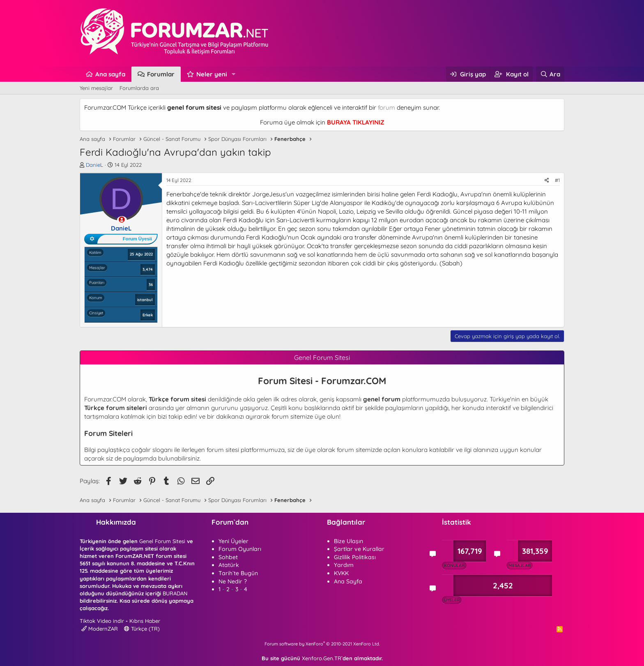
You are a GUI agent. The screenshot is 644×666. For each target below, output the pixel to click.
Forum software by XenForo (322, 644)
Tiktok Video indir (102, 621)
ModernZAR (100, 629)
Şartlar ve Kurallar (359, 549)
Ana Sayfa (348, 581)
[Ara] (550, 74)
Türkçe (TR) (142, 629)
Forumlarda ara (139, 88)
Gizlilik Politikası (355, 557)
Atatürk (229, 565)
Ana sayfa (110, 74)
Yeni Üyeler (233, 541)
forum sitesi (223, 450)
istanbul (145, 300)
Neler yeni (212, 74)
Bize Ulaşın (348, 541)
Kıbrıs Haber (145, 621)
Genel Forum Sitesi (162, 541)
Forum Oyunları (240, 549)
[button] (234, 74)
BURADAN (175, 593)
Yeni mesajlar (96, 88)
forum (386, 107)
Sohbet (228, 557)
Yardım (344, 565)
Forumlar (161, 74)
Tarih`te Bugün (238, 573)
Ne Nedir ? (233, 581)
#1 (557, 180)
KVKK (341, 573)
